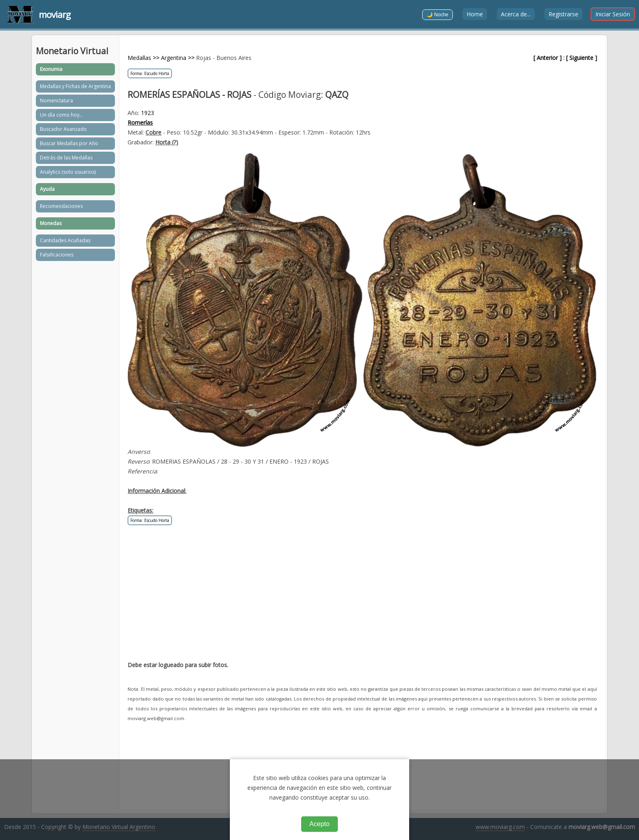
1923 (148, 113)
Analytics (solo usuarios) (68, 172)
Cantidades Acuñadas (65, 240)
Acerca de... (516, 14)
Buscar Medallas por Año (69, 143)
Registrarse (563, 14)
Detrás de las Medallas (66, 158)
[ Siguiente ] (582, 58)
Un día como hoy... (62, 115)
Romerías (140, 123)
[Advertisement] (362, 597)
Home (475, 14)
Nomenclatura (56, 101)
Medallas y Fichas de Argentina (75, 86)
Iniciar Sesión (613, 14)
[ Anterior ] (548, 58)
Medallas (139, 58)
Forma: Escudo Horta (150, 73)
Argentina (174, 58)
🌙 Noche (437, 15)
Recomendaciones (61, 206)
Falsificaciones (57, 255)
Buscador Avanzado (63, 129)
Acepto (319, 824)
